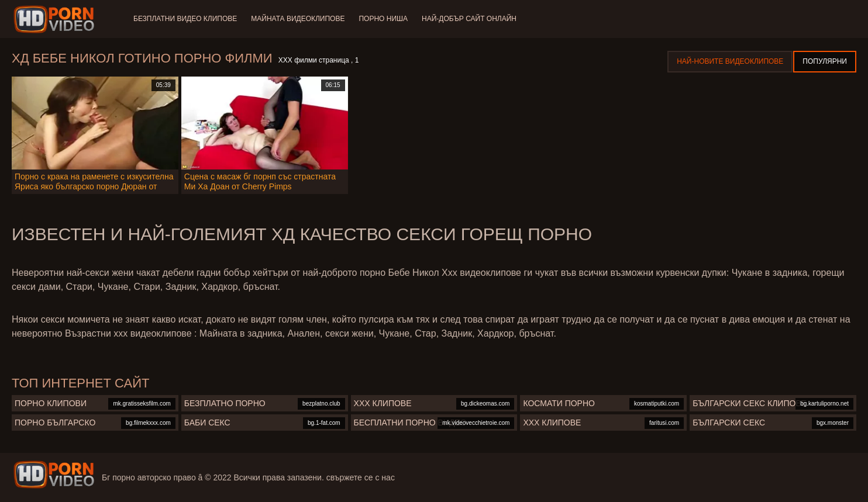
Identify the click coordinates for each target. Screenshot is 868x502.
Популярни (825, 61)
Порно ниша (383, 19)
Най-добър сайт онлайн (469, 19)
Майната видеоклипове (298, 19)
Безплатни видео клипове (185, 19)
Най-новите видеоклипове (730, 61)
